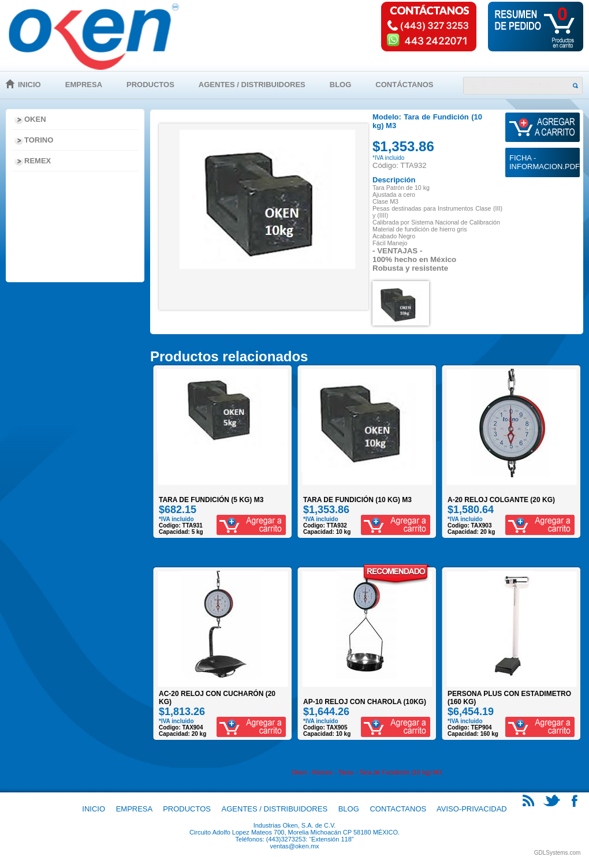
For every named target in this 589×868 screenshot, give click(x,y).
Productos (150, 85)
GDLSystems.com (558, 853)
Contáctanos (404, 85)
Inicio (29, 85)
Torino (39, 140)
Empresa (84, 85)
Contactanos (398, 809)
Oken (35, 119)
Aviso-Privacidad (472, 809)
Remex (38, 161)
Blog (341, 85)
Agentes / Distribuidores (252, 85)
